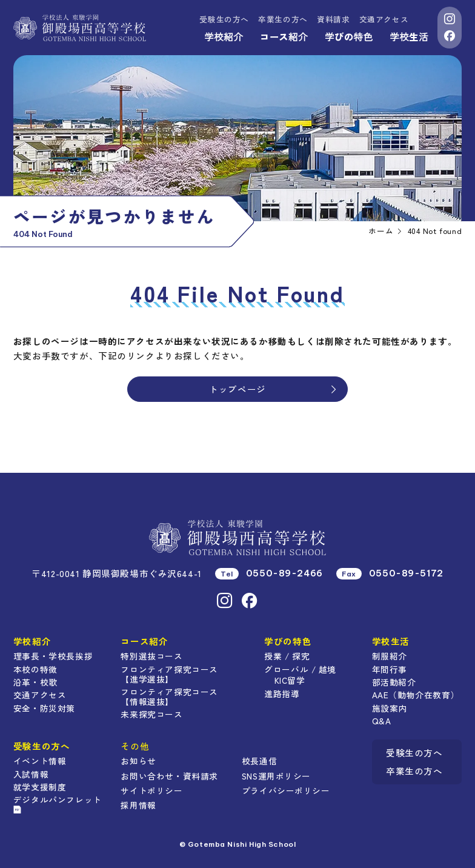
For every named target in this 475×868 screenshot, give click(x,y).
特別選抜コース (151, 656)
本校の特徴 (35, 669)
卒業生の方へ (283, 19)
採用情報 (138, 805)
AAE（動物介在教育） (416, 695)
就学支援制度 (40, 787)
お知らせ (138, 761)
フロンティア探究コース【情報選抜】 (169, 696)
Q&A (382, 721)
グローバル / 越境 (300, 669)
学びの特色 (349, 36)
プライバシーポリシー (286, 790)
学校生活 (409, 36)
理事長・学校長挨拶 (53, 656)
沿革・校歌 (35, 682)
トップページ (274, 389)
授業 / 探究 (287, 656)
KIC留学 (290, 680)
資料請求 (333, 19)
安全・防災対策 (44, 708)
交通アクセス (384, 19)
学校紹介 (224, 36)
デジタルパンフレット (58, 803)
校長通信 (259, 761)
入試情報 (31, 774)
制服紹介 (390, 656)
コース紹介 (284, 36)
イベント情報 (40, 761)
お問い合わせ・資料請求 (169, 776)
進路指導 (282, 693)
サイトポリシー (151, 790)
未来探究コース (151, 714)
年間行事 (390, 669)
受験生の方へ (224, 19)
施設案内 (390, 708)
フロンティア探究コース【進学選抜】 (169, 674)
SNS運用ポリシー (276, 776)
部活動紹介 (394, 682)
